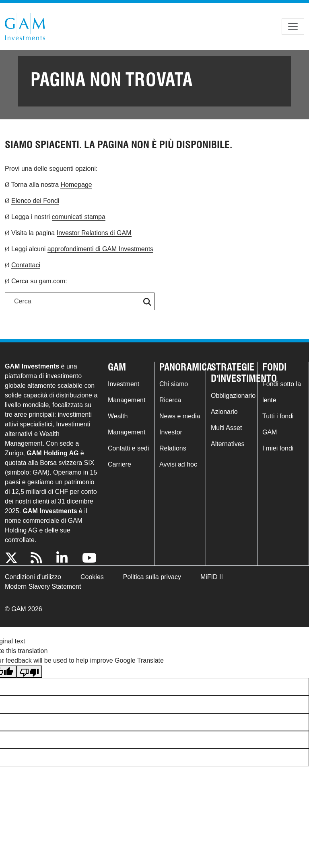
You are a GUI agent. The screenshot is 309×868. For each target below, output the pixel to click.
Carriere (119, 464)
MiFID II (212, 577)
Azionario (224, 412)
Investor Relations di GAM (94, 233)
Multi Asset (226, 428)
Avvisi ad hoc (178, 464)
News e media (180, 416)
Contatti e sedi (128, 448)
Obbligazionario (233, 396)
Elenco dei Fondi (35, 201)
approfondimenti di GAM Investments (100, 249)
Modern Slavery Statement (43, 587)
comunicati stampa (79, 217)
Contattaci (26, 265)
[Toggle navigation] (293, 27)
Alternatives (228, 444)
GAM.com (25, 27)
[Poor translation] (29, 672)
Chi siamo (174, 384)
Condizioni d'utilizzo (33, 577)
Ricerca (170, 400)
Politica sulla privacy (152, 577)
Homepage (76, 185)
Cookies (92, 577)
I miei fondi (278, 448)
